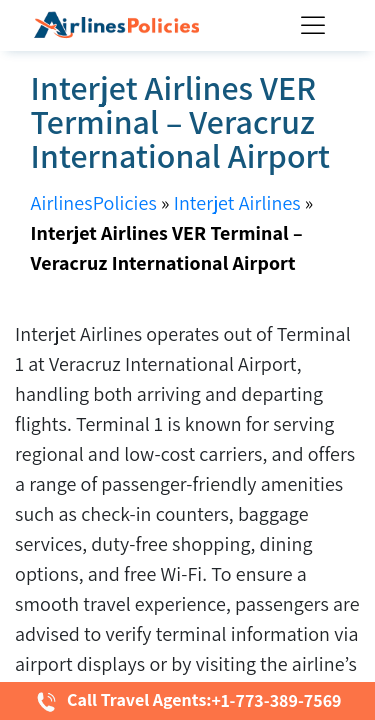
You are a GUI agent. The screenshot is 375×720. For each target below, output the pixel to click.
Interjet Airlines (237, 203)
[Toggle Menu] (317, 25)
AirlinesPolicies (94, 203)
